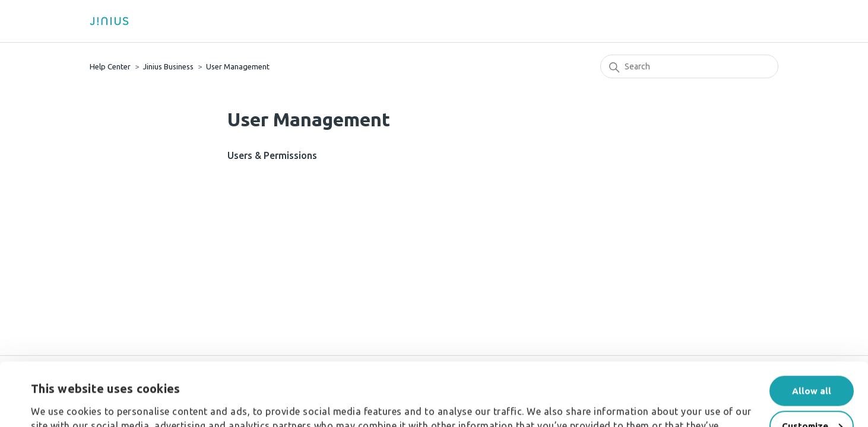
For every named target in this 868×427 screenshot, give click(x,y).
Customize (812, 363)
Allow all (812, 328)
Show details (59, 396)
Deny (812, 398)
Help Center (110, 66)
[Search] (689, 66)
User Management (238, 66)
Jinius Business (168, 66)
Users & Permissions (272, 155)
